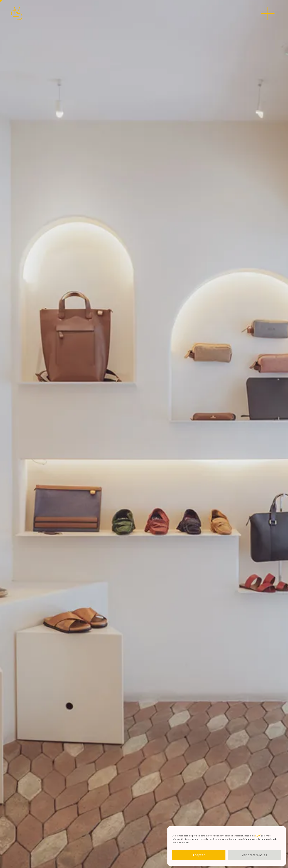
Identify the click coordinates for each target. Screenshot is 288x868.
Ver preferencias (254, 855)
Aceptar (199, 855)
